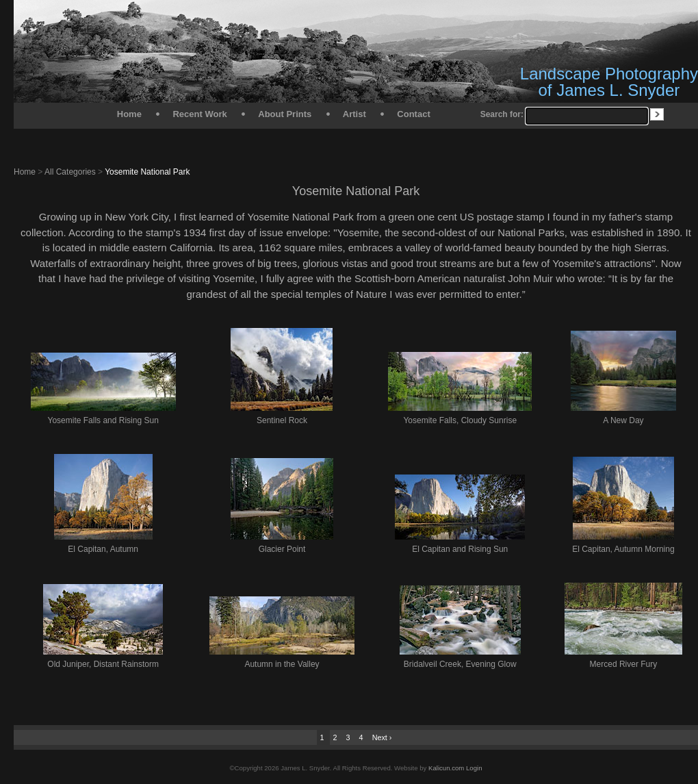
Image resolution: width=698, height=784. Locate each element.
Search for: (502, 114)
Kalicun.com (446, 768)
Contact (413, 114)
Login (474, 768)
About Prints (285, 114)
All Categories (70, 172)
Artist (354, 114)
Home (129, 114)
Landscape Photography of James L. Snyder (609, 82)
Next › (382, 737)
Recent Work (199, 114)
